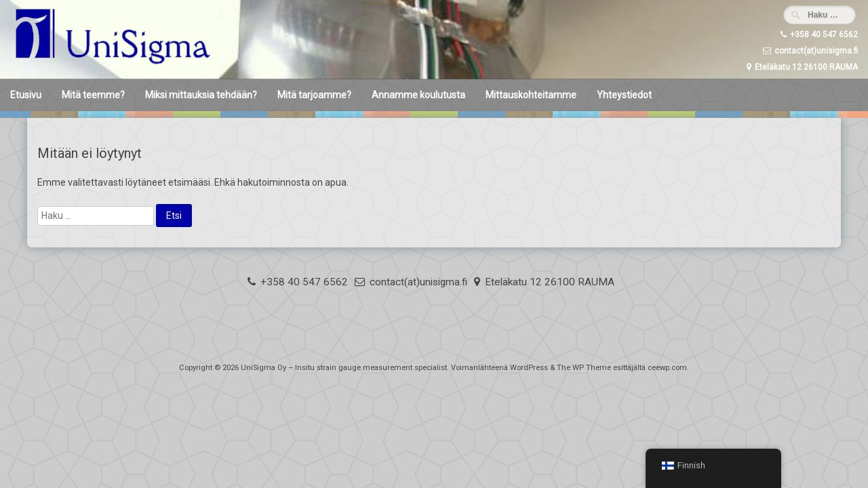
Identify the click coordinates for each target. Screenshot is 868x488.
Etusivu (26, 95)
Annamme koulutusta (418, 95)
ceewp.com (667, 368)
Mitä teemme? (93, 95)
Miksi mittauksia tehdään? (201, 95)
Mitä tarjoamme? (314, 95)
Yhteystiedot (624, 95)
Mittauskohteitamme (531, 95)
